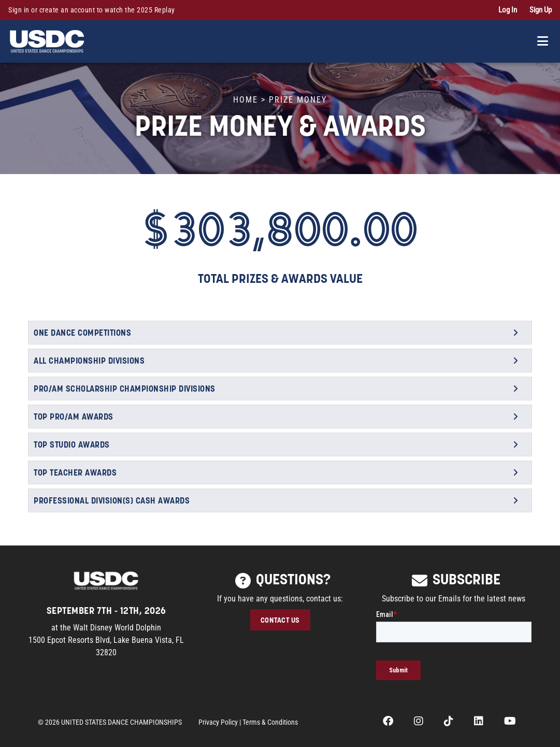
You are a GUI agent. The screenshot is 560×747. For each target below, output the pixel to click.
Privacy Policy (218, 722)
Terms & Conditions (270, 722)
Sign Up (541, 10)
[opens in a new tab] (388, 722)
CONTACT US (280, 620)
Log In (508, 10)
